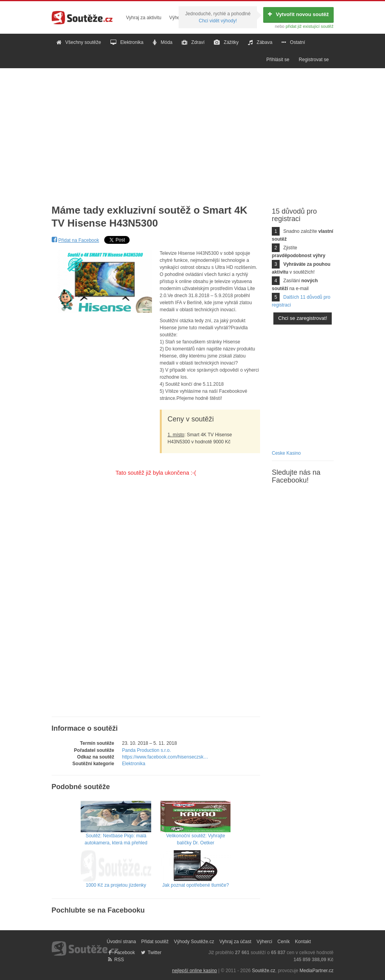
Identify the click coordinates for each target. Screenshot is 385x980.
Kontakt (303, 942)
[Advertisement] (192, 130)
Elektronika (127, 42)
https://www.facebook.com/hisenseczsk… (165, 757)
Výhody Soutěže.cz (194, 942)
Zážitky (226, 42)
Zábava (260, 42)
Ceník (283, 942)
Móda (163, 42)
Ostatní (293, 42)
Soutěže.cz (263, 971)
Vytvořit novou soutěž (298, 14)
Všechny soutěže (79, 42)
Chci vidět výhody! (218, 21)
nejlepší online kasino (194, 971)
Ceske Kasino (286, 453)
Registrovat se (314, 60)
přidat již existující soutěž (309, 26)
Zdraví (193, 42)
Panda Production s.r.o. (147, 750)
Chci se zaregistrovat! (303, 318)
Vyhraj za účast (235, 942)
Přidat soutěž (155, 942)
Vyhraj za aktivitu (144, 18)
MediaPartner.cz (317, 971)
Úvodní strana (122, 942)
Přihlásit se (278, 60)
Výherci (177, 18)
